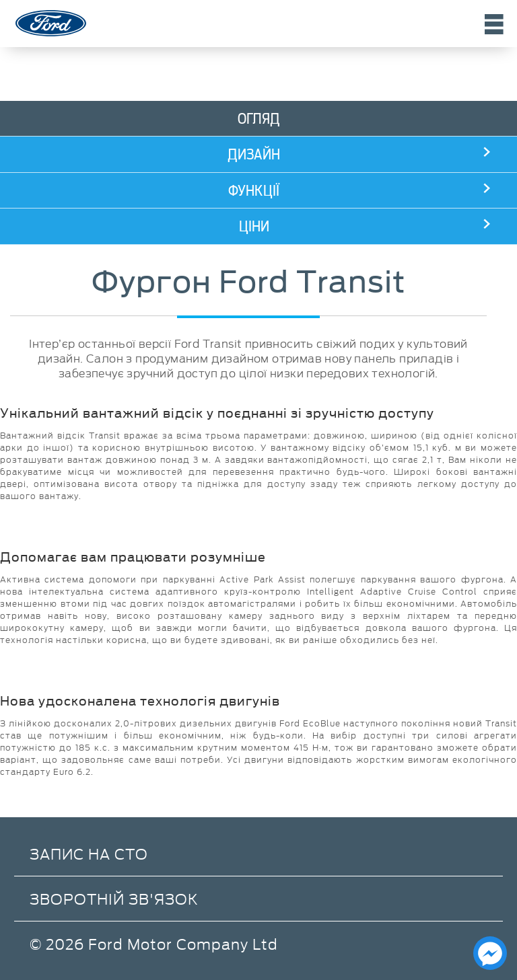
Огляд (259, 119)
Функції (254, 191)
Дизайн (254, 154)
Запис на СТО (89, 853)
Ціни (254, 226)
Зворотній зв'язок (114, 898)
